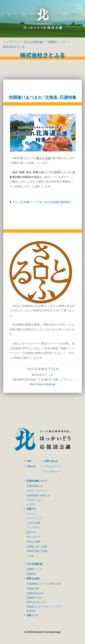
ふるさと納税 (33, 522)
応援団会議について (37, 481)
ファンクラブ (33, 527)
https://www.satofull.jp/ (42, 384)
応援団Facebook (35, 593)
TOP (29, 461)
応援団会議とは (35, 486)
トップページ (11, 42)
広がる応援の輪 (34, 42)
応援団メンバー (57, 42)
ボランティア (33, 537)
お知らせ (31, 466)
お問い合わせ (51, 461)
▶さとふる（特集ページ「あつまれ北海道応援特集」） (41, 202)
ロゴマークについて (37, 490)
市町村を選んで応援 (37, 551)
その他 (30, 556)
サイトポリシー (52, 471)
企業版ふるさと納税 (37, 546)
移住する (31, 532)
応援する (31, 508)
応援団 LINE (33, 588)
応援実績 (31, 574)
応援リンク (32, 615)
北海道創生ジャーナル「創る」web (44, 583)
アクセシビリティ (53, 466)
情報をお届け (33, 578)
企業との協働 (33, 541)
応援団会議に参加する (38, 495)
